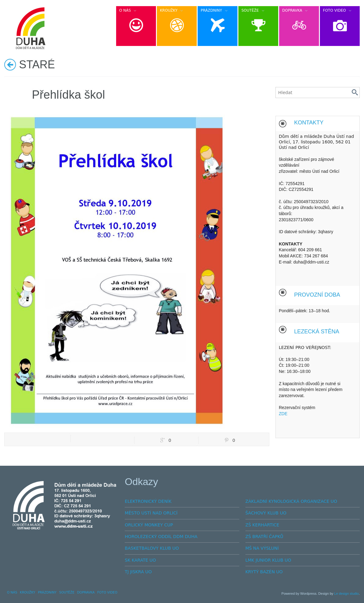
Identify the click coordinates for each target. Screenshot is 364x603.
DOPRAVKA (86, 592)
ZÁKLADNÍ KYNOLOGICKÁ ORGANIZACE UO (291, 501)
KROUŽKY (28, 592)
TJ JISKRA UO (138, 572)
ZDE (283, 414)
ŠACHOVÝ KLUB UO (266, 513)
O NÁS (12, 592)
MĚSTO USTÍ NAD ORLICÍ (151, 513)
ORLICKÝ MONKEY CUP (149, 525)
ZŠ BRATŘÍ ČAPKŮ (264, 537)
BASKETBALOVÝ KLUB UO (152, 548)
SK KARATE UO (140, 560)
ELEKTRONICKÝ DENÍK (148, 501)
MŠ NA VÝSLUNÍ (262, 548)
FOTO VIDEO (107, 592)
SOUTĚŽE (67, 592)
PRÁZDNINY (47, 592)
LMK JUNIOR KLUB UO (268, 560)
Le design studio (347, 594)
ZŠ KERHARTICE (262, 525)
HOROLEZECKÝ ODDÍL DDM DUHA (161, 537)
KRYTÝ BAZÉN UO (264, 572)
